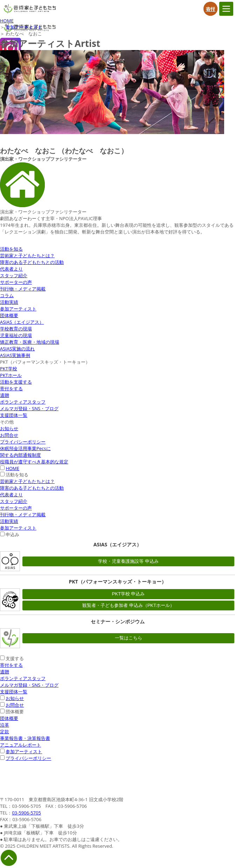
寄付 (210, 9)
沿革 (5, 725)
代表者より (11, 269)
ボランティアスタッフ (23, 402)
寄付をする (11, 388)
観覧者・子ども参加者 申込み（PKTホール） (128, 605)
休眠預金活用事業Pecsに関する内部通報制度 (25, 452)
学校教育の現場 (16, 329)
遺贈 (5, 395)
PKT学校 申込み (129, 594)
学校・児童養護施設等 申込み (128, 561)
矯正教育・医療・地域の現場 (30, 342)
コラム (7, 295)
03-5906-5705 (26, 813)
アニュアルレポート (20, 745)
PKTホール (11, 375)
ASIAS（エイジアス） (22, 322)
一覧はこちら (129, 638)
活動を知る (11, 249)
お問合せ (9, 435)
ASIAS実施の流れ (17, 349)
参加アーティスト (24, 27)
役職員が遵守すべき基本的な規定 (34, 462)
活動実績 (9, 302)
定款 (5, 731)
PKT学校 (9, 369)
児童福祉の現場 (16, 335)
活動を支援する (16, 382)
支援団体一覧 (14, 415)
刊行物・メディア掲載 (23, 289)
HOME (7, 21)
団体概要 (9, 315)
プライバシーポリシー (23, 442)
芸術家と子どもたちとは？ (27, 255)
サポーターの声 (16, 282)
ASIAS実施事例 (15, 355)
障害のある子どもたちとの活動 (32, 262)
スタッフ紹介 (14, 275)
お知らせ (9, 428)
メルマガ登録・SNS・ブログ (29, 408)
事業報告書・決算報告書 (25, 738)
